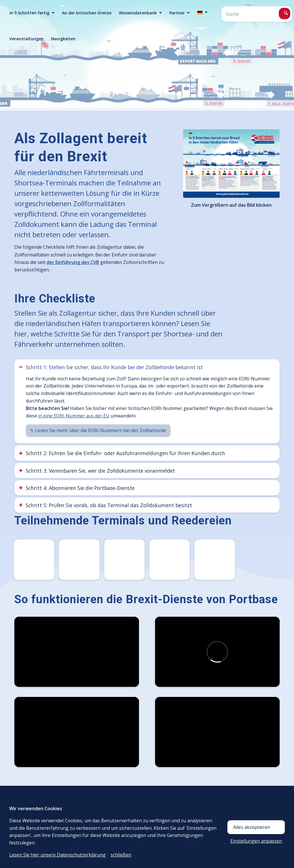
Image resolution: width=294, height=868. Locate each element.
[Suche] (257, 14)
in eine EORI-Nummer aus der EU (74, 416)
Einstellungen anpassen (256, 841)
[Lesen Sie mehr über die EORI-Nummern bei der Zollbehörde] (98, 431)
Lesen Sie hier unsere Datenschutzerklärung (57, 855)
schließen (121, 855)
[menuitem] (32, 13)
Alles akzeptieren (252, 827)
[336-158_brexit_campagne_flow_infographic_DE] (231, 164)
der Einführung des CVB (73, 262)
